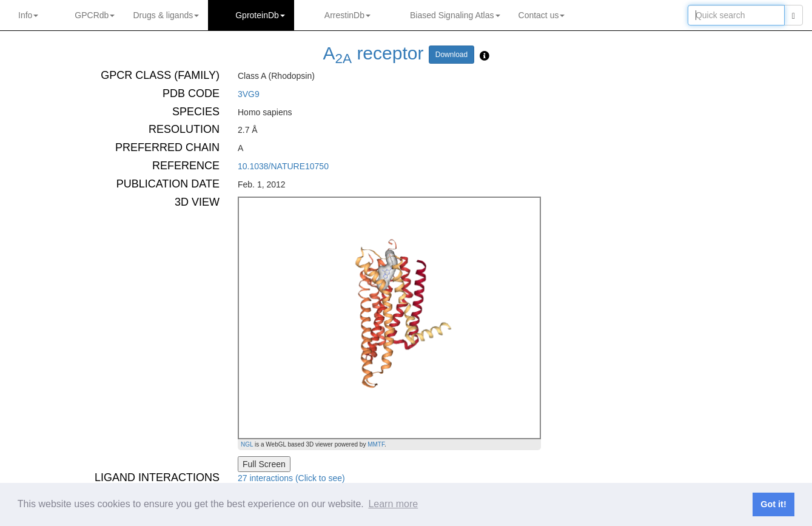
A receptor (374, 53)
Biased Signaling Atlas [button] (455, 15)
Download (451, 55)
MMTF (376, 444)
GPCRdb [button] (95, 15)
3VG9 (249, 94)
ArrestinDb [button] (347, 15)
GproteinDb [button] (260, 15)
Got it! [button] (773, 504)
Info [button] (28, 15)
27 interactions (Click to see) (291, 478)
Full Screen (264, 464)
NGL (247, 444)
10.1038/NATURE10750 (283, 166)
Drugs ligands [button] (166, 15)
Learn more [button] (393, 504)
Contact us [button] (542, 15)
